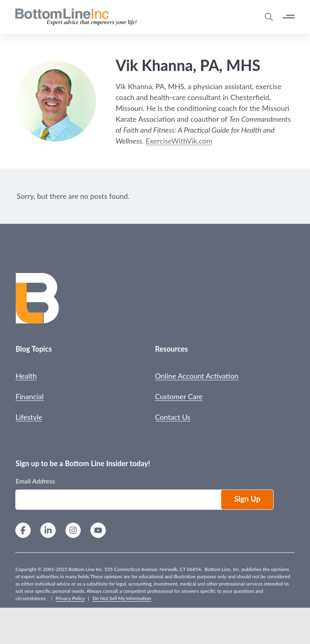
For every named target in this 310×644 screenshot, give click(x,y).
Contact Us (173, 417)
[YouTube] (98, 531)
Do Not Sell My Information (122, 598)
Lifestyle (29, 417)
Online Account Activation (197, 376)
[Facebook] (23, 531)
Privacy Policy (70, 598)
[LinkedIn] (48, 531)
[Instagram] (73, 531)
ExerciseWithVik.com (179, 141)
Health (26, 376)
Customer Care (179, 396)
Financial (29, 396)
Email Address (35, 481)
